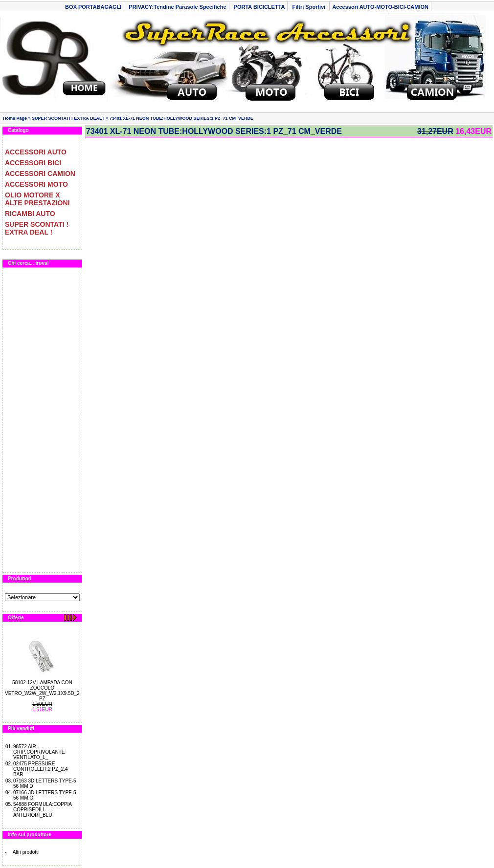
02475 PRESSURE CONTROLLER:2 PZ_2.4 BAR (41, 769)
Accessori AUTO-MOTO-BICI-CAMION (380, 7)
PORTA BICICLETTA (259, 7)
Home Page (15, 118)
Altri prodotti (26, 852)
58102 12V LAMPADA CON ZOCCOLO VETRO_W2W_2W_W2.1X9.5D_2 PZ (42, 691)
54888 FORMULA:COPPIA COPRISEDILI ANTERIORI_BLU (43, 810)
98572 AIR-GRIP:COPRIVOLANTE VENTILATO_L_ (39, 752)
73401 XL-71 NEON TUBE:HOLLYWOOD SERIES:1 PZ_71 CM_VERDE (181, 118)
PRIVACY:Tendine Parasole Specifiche (177, 7)
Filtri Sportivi (309, 7)
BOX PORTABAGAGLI (93, 7)
